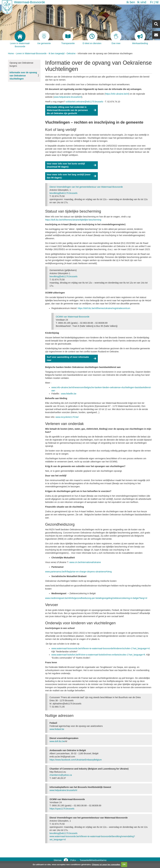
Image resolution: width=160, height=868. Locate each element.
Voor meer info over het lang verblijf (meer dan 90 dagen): (69, 176)
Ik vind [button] (142, 2)
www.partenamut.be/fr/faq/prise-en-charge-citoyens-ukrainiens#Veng (78, 572)
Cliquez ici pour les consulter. (106, 864)
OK (124, 864)
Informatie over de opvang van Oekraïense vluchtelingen (23, 76)
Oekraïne (71, 53)
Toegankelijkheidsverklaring (93, 860)
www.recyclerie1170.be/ (67, 417)
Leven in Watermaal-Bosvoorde (31, 53)
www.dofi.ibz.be (57, 741)
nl (157, 2)
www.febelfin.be (69, 394)
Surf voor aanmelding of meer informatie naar (68, 359)
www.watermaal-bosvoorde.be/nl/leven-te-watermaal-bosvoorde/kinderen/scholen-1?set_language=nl (100, 648)
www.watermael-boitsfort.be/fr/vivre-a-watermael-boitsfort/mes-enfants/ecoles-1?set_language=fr (98, 655)
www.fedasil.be (57, 729)
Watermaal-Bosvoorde (30, 2)
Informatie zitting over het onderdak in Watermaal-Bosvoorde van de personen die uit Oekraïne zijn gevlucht (67, 110)
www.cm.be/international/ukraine (85, 562)
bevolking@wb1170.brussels (63, 193)
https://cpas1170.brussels (62, 809)
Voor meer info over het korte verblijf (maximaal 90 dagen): (66, 165)
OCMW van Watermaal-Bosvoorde (73, 317)
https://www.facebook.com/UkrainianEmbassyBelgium (76, 760)
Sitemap (58, 860)
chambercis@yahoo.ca (61, 775)
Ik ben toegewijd (56, 53)
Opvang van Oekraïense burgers (21, 64)
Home (11, 53)
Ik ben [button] (131, 2)
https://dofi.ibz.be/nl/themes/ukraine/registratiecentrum (104, 308)
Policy (73, 860)
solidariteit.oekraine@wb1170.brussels (84, 102)
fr (151, 2)
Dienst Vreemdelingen (86, 187)
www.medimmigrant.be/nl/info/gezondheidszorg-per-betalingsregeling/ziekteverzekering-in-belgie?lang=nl (96, 598)
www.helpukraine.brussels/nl (63, 790)
